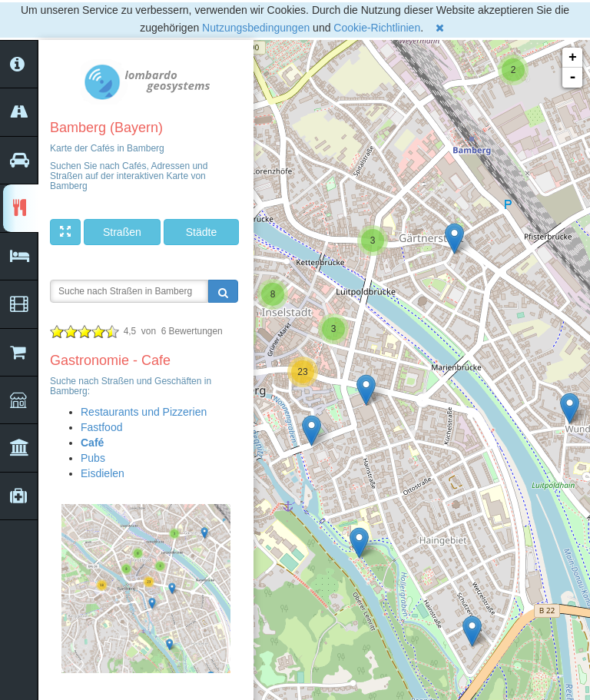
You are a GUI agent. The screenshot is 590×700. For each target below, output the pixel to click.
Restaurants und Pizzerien (144, 412)
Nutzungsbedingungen (256, 28)
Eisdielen (103, 473)
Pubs (93, 458)
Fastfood (101, 427)
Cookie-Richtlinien (377, 28)
